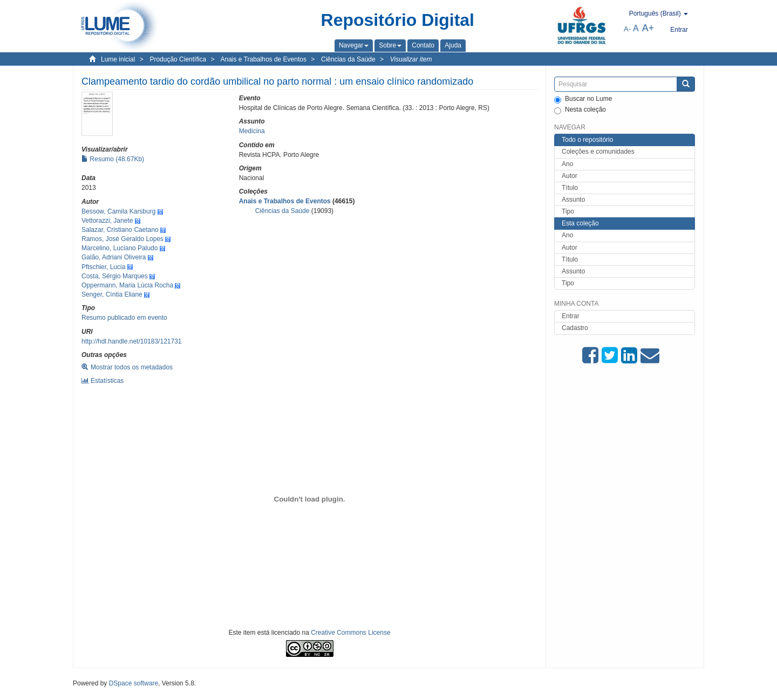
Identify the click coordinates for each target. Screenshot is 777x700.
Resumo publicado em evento (124, 318)
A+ (648, 28)
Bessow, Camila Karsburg (118, 211)
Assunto (573, 200)
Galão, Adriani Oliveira (114, 257)
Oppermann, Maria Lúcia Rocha (127, 285)
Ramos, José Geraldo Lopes (122, 239)
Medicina (252, 131)
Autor (570, 176)
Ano (567, 164)
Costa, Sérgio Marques (115, 276)
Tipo (568, 211)
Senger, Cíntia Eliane (112, 294)
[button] (354, 45)
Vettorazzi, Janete (107, 221)
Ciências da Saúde (348, 59)
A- (627, 29)
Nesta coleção (580, 110)
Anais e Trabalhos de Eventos (264, 59)
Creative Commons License (350, 633)
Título (570, 188)
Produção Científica (178, 59)
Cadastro (575, 328)
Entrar (571, 316)
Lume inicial (118, 59)
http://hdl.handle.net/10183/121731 (132, 341)
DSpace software (134, 683)
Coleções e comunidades (598, 152)
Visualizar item (411, 59)
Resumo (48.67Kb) (113, 159)
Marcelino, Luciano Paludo (120, 248)
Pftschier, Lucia (103, 267)
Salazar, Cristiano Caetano (120, 230)
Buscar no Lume (583, 99)
